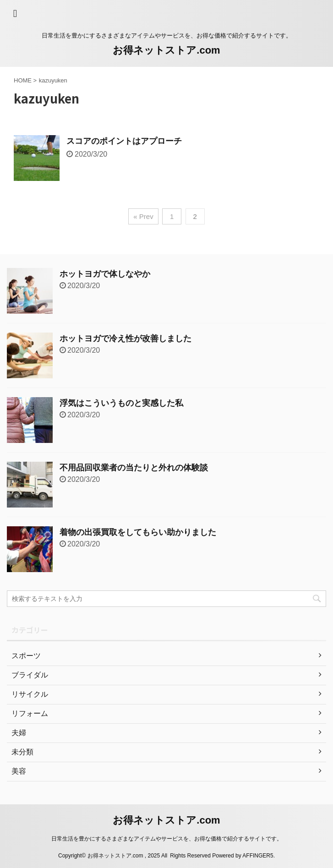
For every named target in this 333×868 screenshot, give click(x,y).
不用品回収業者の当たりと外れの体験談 (134, 468)
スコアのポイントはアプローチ (124, 141)
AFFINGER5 (258, 856)
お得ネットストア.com (166, 50)
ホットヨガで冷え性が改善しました (126, 338)
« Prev (143, 216)
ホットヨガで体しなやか (105, 274)
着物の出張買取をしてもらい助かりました (138, 532)
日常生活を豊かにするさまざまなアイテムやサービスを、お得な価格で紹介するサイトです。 (167, 839)
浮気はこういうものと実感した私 (121, 403)
